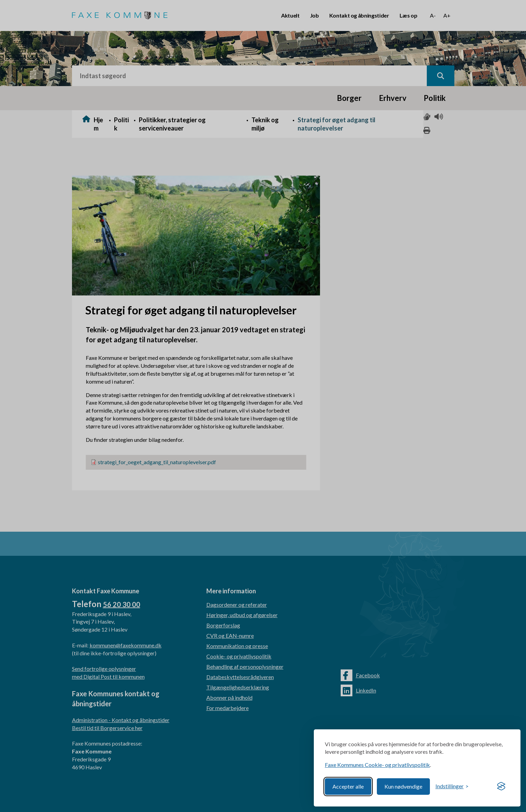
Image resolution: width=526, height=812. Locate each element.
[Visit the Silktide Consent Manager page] (501, 787)
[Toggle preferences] (452, 786)
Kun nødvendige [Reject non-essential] (403, 786)
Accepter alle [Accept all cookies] (348, 786)
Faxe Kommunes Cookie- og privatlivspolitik (377, 765)
